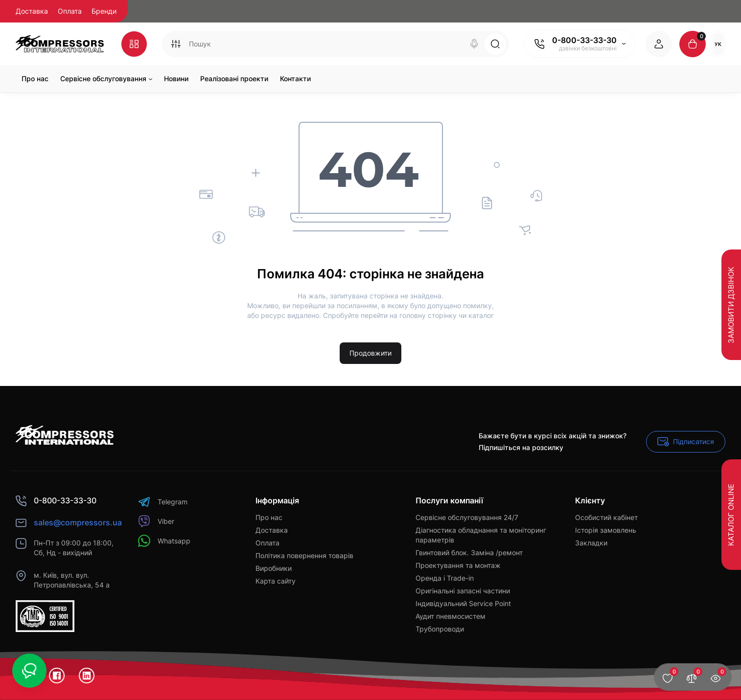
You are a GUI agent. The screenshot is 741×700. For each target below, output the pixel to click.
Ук (718, 44)
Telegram (163, 502)
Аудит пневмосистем (451, 616)
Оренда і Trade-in (445, 578)
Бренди (104, 11)
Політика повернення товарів (304, 555)
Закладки (591, 543)
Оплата (70, 11)
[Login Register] (659, 44)
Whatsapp (164, 541)
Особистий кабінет (606, 517)
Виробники (274, 568)
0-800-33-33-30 (584, 40)
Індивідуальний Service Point (463, 603)
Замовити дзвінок (731, 305)
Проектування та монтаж (458, 565)
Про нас (269, 517)
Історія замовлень (606, 530)
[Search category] (176, 44)
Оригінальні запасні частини (463, 591)
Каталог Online (731, 514)
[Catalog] (134, 44)
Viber (156, 521)
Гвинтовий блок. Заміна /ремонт (469, 553)
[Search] (474, 44)
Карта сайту (276, 581)
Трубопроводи (440, 629)
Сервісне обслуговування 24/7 (467, 517)
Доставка (32, 11)
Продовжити (370, 353)
